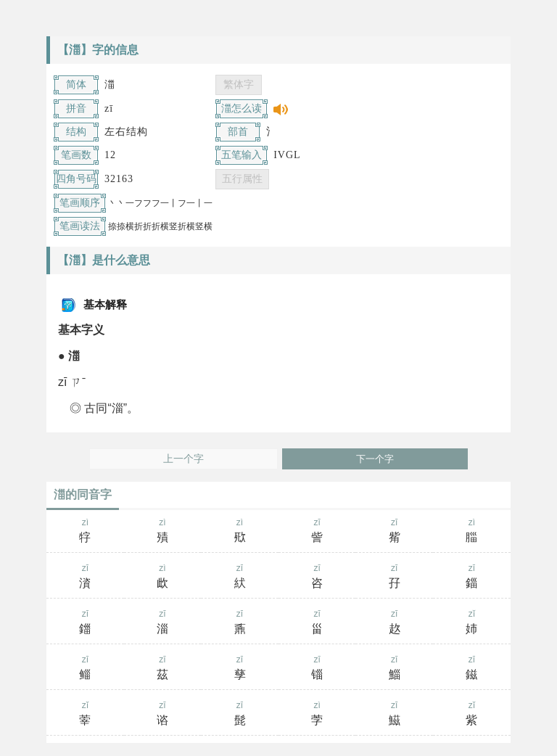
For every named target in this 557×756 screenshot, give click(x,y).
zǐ (472, 623)
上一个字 (183, 459)
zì (85, 532)
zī (317, 532)
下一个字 (375, 459)
